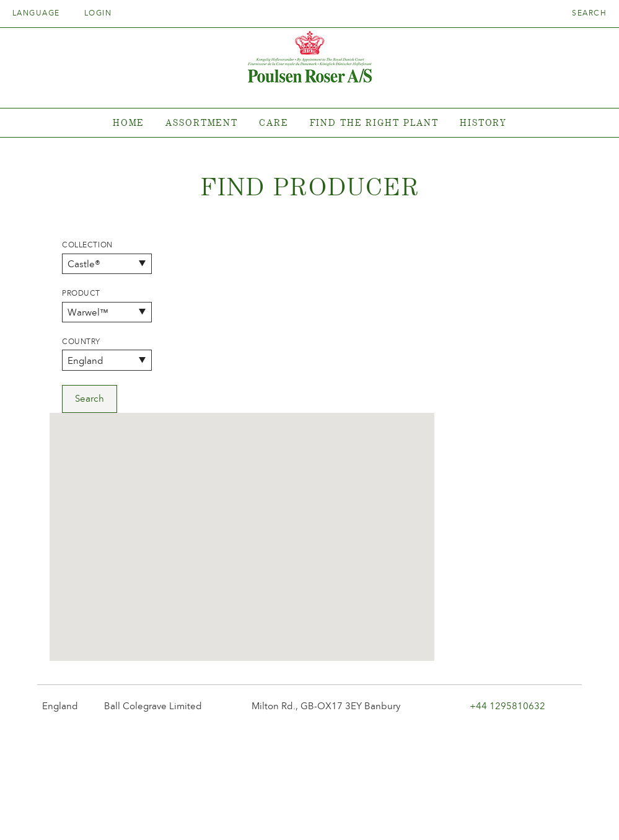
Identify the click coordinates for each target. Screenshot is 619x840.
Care (274, 122)
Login (98, 13)
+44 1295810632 (507, 533)
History (483, 122)
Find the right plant (375, 122)
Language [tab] (40, 13)
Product (81, 293)
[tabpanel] (309, 123)
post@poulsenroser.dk (450, 811)
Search (589, 13)
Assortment (202, 122)
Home (129, 122)
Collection (87, 245)
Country (81, 342)
